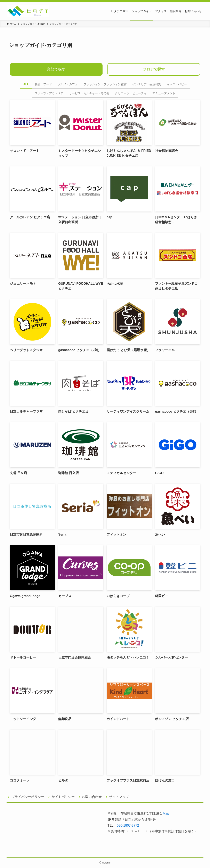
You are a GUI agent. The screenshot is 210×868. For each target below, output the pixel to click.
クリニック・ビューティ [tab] (131, 93)
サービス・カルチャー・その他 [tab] (89, 93)
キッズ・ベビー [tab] (177, 84)
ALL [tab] (26, 84)
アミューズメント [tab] (164, 93)
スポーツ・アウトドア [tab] (49, 93)
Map (166, 814)
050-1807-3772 (128, 825)
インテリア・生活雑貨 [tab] (147, 84)
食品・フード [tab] (43, 84)
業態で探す (56, 69)
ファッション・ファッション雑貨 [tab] (105, 84)
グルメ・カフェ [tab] (68, 84)
